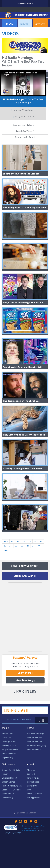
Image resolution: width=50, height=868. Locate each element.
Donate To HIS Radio (11, 810)
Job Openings (8, 837)
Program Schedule (10, 789)
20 (5, 585)
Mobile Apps (7, 773)
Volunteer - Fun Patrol (11, 829)
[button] (23, 83)
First (6, 581)
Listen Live (7, 777)
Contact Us (32, 825)
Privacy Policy (33, 817)
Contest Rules (33, 821)
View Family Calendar (25, 606)
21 (11, 585)
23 (22, 585)
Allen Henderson (34, 789)
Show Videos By (24, 137)
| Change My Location (25, 845)
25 (33, 585)
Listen (16, 750)
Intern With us (8, 833)
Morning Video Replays (23, 110)
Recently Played (9, 785)
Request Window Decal (12, 825)
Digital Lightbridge (14, 865)
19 (41, 581)
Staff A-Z (31, 814)
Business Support (10, 817)
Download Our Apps (19, 759)
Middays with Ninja (35, 777)
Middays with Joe (34, 781)
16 (24, 581)
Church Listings (9, 821)
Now (40, 23)
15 (18, 581)
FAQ (29, 829)
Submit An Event (25, 616)
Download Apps (25, 4)
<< (12, 581)
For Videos (24, 131)
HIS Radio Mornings (36, 773)
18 (35, 581)
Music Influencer (9, 793)
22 (16, 585)
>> (39, 585)
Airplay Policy (8, 797)
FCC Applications (34, 837)
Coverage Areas (9, 781)
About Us (31, 810)
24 (28, 585)
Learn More (25, 713)
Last (6, 590)
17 (30, 581)
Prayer (5, 814)
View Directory (25, 720)
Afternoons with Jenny (37, 785)
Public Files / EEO (34, 833)
